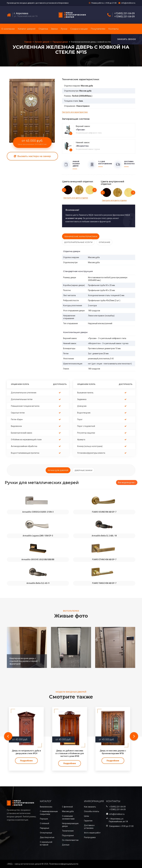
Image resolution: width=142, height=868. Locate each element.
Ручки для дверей (58, 470)
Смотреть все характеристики (75, 112)
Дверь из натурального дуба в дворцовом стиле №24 (26, 752)
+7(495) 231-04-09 (125, 13)
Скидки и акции (79, 29)
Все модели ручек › (127, 482)
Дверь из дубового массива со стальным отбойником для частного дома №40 (70, 753)
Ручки (64, 29)
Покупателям (98, 29)
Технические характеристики (81, 236)
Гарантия (88, 821)
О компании (8, 29)
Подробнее (26, 761)
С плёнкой (44, 823)
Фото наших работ (92, 833)
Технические (68, 831)
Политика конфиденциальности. (64, 864)
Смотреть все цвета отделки (76, 198)
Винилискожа (46, 807)
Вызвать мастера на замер (32, 156)
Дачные (66, 845)
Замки (54, 29)
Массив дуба (68, 811)
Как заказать (90, 807)
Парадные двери (60, 42)
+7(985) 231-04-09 (125, 17)
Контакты (114, 29)
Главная (28, 42)
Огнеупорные (46, 833)
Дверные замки (83, 470)
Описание (104, 242)
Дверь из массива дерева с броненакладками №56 (113, 752)
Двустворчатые (47, 837)
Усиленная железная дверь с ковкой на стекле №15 (94, 42)
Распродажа (90, 837)
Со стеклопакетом (70, 840)
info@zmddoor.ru (128, 3)
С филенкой (67, 807)
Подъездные (68, 835)
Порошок (44, 819)
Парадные (45, 828)
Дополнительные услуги (78, 242)
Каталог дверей (27, 29)
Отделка (43, 29)
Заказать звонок (126, 39)
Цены (87, 816)
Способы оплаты (92, 811)
